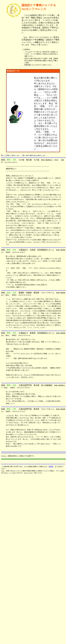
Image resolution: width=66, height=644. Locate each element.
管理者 (51, 467)
